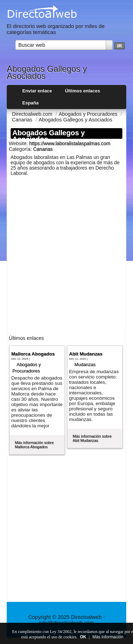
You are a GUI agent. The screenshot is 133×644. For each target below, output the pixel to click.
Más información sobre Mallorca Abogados (34, 445)
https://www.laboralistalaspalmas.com (70, 144)
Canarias (43, 149)
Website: (19, 143)
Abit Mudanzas (86, 354)
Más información (108, 637)
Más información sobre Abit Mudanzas (92, 438)
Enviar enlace (37, 91)
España (31, 103)
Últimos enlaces (82, 91)
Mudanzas (85, 364)
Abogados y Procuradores (27, 368)
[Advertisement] (66, 259)
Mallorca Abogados (33, 354)
